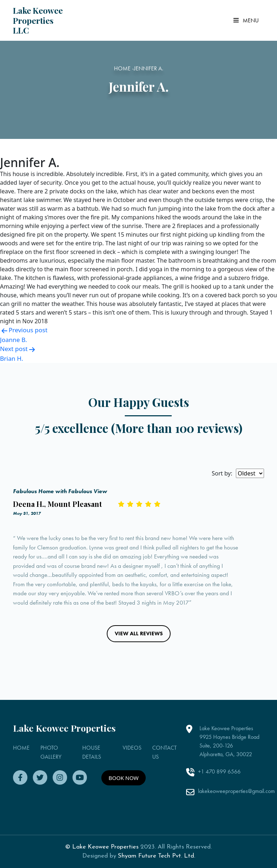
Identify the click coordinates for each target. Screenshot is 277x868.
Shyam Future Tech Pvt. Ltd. (157, 856)
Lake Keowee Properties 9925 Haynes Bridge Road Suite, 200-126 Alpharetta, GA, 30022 (229, 741)
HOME (21, 748)
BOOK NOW (124, 778)
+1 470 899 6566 (219, 771)
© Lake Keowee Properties (102, 847)
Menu (246, 20)
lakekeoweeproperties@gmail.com (236, 791)
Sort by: (222, 473)
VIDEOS (132, 748)
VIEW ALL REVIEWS (139, 634)
